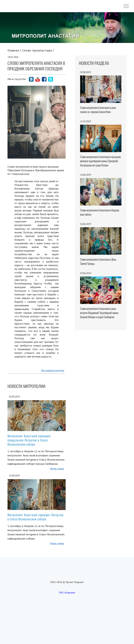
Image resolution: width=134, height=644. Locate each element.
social (31, 79)
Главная (13, 50)
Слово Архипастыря (37, 50)
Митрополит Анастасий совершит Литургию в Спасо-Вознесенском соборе (36, 517)
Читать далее (57, 469)
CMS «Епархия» (67, 593)
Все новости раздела (53, 370)
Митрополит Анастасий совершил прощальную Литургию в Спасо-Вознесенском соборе (29, 440)
